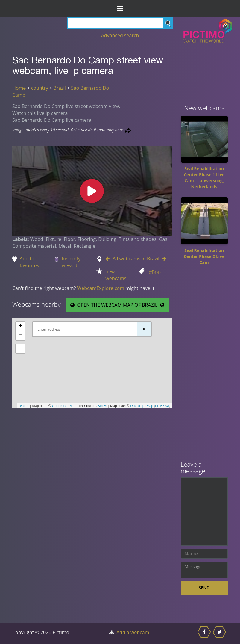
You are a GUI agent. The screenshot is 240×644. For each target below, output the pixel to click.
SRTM (102, 406)
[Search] (120, 23)
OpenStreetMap (64, 406)
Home (19, 88)
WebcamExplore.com (101, 288)
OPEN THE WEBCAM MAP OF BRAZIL (117, 305)
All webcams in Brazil (136, 259)
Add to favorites (29, 262)
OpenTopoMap (142, 406)
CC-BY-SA (162, 406)
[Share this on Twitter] (220, 634)
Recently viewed (71, 262)
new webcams (116, 275)
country (40, 88)
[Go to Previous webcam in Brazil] (109, 259)
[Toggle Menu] (120, 9)
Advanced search (120, 35)
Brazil (59, 88)
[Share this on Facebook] (205, 634)
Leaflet (23, 406)
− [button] (20, 335)
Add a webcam (133, 632)
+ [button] (20, 326)
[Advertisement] (204, 365)
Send (204, 588)
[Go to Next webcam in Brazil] (163, 259)
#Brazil (156, 272)
